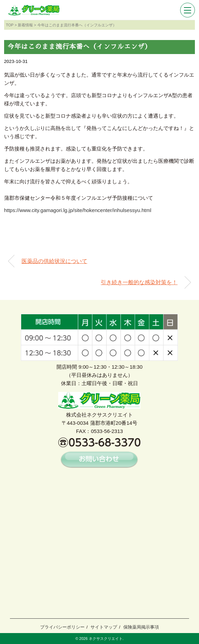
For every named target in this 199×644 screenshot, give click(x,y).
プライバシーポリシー (62, 627)
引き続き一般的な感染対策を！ (139, 282)
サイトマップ (104, 627)
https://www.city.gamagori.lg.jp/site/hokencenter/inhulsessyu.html (78, 210)
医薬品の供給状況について (54, 261)
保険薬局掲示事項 (141, 627)
